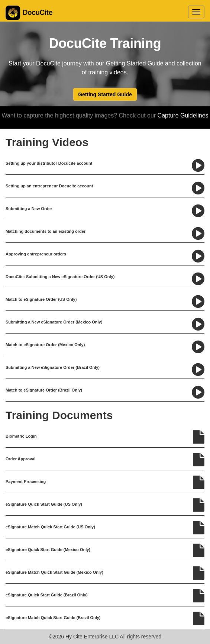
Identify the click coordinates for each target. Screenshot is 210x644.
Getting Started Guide (105, 94)
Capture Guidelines (182, 115)
